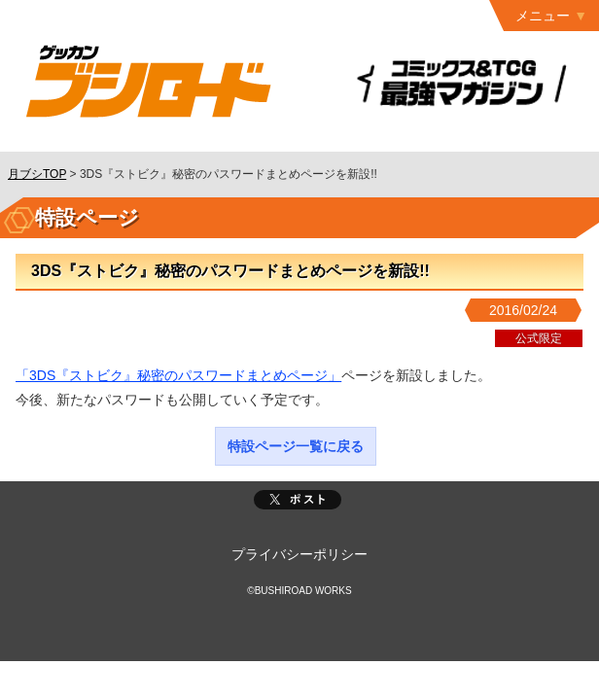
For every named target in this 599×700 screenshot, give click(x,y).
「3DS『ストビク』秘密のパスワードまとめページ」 (178, 375)
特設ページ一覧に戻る (296, 446)
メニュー (543, 16)
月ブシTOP (37, 174)
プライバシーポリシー (299, 554)
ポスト (298, 500)
